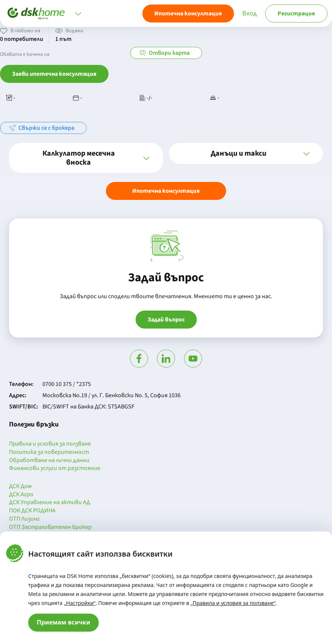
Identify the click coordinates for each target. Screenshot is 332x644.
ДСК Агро (21, 495)
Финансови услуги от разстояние (55, 468)
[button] (86, 158)
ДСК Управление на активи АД (50, 503)
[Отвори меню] (78, 14)
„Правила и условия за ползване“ (233, 603)
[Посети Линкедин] (166, 359)
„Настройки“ (80, 603)
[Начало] (36, 14)
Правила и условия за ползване (50, 444)
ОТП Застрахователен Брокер (50, 527)
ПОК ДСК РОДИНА (32, 511)
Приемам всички (64, 622)
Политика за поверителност (49, 452)
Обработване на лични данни (49, 461)
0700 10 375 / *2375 (67, 384)
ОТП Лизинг (24, 519)
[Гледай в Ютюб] (193, 359)
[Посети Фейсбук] (139, 359)
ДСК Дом (20, 486)
